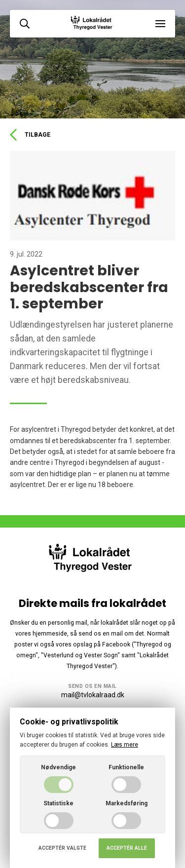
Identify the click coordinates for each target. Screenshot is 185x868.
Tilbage (30, 135)
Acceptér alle (127, 848)
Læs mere (125, 745)
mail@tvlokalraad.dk (93, 695)
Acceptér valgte (62, 848)
